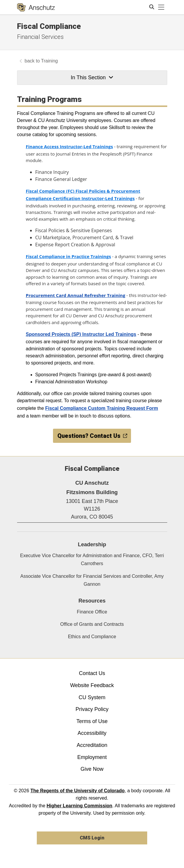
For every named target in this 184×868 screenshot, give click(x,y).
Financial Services (40, 37)
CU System (92, 697)
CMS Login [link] (92, 838)
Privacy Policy (92, 709)
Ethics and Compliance (92, 637)
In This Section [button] (92, 77)
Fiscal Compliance (49, 26)
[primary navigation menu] (161, 7)
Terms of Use (92, 721)
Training (49, 61)
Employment (92, 757)
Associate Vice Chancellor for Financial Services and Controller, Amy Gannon (92, 580)
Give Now (92, 769)
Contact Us (92, 673)
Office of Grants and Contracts (92, 624)
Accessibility (92, 733)
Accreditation (92, 745)
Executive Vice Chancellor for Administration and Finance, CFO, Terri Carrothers (92, 560)
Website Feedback (92, 685)
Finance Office (92, 612)
